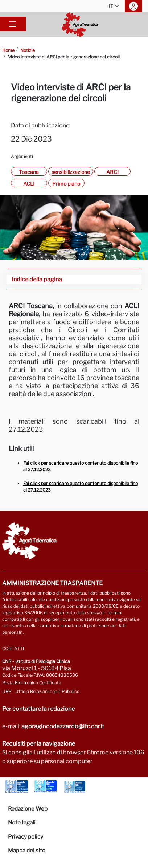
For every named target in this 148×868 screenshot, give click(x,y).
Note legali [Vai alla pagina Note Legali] (22, 823)
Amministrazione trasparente (52, 583)
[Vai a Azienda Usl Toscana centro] (46, 787)
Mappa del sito (27, 851)
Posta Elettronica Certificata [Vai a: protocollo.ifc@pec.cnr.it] (32, 683)
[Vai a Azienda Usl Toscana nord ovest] (17, 787)
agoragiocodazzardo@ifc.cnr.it (63, 726)
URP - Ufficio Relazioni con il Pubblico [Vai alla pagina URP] (41, 691)
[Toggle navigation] (12, 24)
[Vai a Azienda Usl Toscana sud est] (75, 787)
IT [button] (114, 6)
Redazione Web (28, 809)
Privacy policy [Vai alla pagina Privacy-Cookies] (26, 837)
